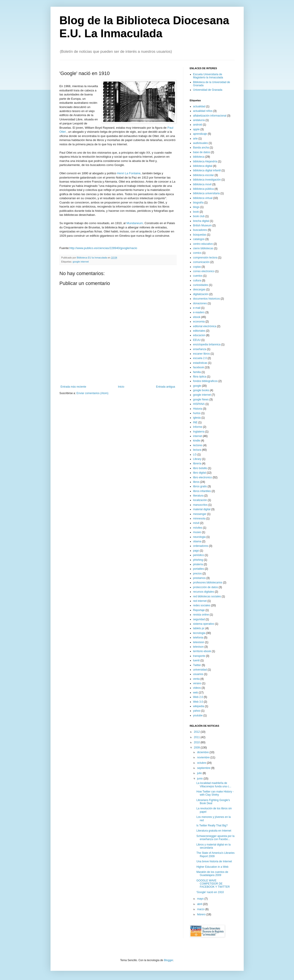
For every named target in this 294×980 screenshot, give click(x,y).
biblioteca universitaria (207, 193)
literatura (198, 496)
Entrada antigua (166, 387)
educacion (199, 335)
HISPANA (199, 404)
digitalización (201, 294)
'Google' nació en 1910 (210, 892)
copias (197, 267)
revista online (201, 615)
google (197, 386)
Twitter (197, 665)
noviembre (204, 757)
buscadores (200, 230)
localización (200, 500)
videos (197, 688)
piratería (198, 564)
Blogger (169, 960)
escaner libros (202, 354)
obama (197, 541)
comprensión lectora (205, 258)
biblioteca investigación (207, 180)
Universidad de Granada (208, 90)
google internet (81, 262)
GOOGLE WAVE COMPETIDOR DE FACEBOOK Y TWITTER (213, 884)
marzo (201, 909)
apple (196, 129)
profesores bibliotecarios (208, 583)
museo (197, 532)
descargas (199, 289)
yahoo (197, 711)
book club (199, 216)
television (199, 642)
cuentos (198, 276)
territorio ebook (202, 651)
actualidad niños (203, 111)
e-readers (199, 312)
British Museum (202, 225)
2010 (197, 742)
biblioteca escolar (204, 175)
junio (200, 779)
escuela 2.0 (200, 358)
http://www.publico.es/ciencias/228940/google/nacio (103, 248)
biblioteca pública (203, 189)
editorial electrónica (205, 326)
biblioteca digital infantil (207, 170)
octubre (202, 763)
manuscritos (200, 505)
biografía (198, 203)
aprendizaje (200, 134)
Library (197, 459)
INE (195, 422)
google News (201, 400)
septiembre (204, 768)
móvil (196, 523)
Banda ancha (201, 148)
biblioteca (199, 157)
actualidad (199, 106)
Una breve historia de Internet (214, 861)
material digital (202, 509)
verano (197, 683)
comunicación (201, 262)
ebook (197, 317)
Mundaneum (135, 223)
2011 (197, 737)
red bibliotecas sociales (207, 596)
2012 (197, 732)
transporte (199, 656)
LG (195, 455)
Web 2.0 (198, 697)
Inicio (121, 387)
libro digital (200, 473)
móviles (198, 528)
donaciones (200, 303)
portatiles (199, 569)
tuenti (196, 660)
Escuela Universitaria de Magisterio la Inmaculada (208, 76)
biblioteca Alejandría (205, 161)
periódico (199, 555)
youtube (198, 715)
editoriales (199, 331)
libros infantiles (202, 491)
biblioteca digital (203, 166)
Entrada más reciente (73, 387)
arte (196, 139)
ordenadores (201, 546)
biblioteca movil (202, 184)
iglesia (197, 418)
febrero (202, 914)
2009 (197, 748)
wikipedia (199, 706)
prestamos (199, 578)
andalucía (199, 120)
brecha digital (201, 221)
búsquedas (200, 235)
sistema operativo (204, 624)
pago (196, 551)
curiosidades (201, 285)
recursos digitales (204, 592)
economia (199, 322)
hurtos (197, 413)
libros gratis (200, 486)
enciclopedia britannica (207, 344)
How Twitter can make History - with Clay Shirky (215, 793)
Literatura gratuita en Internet (214, 831)
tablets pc (199, 628)
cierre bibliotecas (203, 248)
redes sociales (202, 605)
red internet (200, 601)
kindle (197, 441)
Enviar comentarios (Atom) (93, 393)
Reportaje (199, 610)
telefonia (198, 638)
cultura (197, 280)
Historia (198, 409)
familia (197, 372)
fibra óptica (200, 377)
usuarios (198, 674)
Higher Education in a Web (212, 867)
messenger (200, 514)
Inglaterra (199, 432)
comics (197, 253)
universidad (200, 670)
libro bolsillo (200, 468)
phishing (198, 560)
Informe (198, 427)
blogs (196, 207)
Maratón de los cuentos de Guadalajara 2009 (212, 874)
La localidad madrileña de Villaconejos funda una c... (214, 785)
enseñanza (200, 349)
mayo (201, 899)
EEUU (197, 340)
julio (200, 773)
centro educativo (203, 244)
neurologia (199, 537)
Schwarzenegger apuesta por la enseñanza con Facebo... (215, 838)
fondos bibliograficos (205, 381)
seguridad (199, 619)
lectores (198, 445)
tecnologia (199, 633)
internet (198, 436)
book (196, 212)
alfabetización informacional (210, 116)
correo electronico (204, 271)
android (198, 125)
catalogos (199, 239)
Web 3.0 (198, 702)
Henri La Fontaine (129, 173)
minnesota (199, 519)
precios (198, 574)
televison (198, 647)
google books (201, 390)
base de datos (202, 152)
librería (197, 464)
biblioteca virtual (203, 198)
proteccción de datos (206, 587)
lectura (197, 450)
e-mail (197, 308)
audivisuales (201, 143)
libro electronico (203, 477)
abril (200, 904)
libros (196, 482)
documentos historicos (207, 299)
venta (196, 679)
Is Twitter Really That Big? (212, 825)
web (196, 693)
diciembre (203, 752)
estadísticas (200, 363)
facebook (199, 367)
